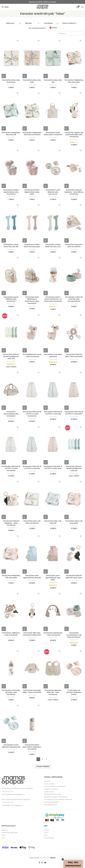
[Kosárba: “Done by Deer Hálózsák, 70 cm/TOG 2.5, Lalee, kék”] (25, 463)
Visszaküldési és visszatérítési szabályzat (58, 801)
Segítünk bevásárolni (51, 791)
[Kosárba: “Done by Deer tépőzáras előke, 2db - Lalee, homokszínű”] (46, 688)
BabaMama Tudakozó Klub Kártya (56, 798)
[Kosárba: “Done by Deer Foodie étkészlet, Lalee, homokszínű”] (46, 186)
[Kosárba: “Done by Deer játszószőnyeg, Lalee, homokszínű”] (4, 409)
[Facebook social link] (39, 864)
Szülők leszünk (49, 793)
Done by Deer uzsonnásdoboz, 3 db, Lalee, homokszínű (74, 636)
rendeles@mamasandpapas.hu (13, 807)
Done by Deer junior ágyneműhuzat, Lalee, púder (53, 579)
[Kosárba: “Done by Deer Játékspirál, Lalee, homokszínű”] (4, 630)
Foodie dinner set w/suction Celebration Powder (74, 694)
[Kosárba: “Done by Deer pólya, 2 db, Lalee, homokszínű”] (25, 518)
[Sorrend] (70, 33)
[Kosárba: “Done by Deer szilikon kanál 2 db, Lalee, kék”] (4, 241)
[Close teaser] (63, 859)
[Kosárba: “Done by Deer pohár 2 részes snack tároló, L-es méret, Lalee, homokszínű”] (46, 294)
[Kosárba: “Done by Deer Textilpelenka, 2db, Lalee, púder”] (67, 76)
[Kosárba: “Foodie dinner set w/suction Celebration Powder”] (67, 688)
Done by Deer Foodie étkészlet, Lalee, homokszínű (53, 192)
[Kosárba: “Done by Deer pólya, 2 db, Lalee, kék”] (46, 518)
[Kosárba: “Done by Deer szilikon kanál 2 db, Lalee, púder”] (25, 241)
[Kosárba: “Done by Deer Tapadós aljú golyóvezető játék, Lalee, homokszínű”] (67, 129)
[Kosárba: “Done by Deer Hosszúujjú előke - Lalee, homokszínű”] (25, 688)
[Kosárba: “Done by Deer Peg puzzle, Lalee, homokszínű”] (67, 241)
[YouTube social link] (45, 864)
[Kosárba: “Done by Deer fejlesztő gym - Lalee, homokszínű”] (46, 630)
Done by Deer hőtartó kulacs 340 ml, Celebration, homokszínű (32, 749)
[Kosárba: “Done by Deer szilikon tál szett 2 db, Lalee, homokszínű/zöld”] (67, 294)
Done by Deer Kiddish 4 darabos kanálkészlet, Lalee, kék (74, 469)
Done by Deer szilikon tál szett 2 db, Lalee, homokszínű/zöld (74, 300)
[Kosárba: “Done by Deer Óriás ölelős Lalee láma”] (46, 351)
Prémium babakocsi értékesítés (55, 788)
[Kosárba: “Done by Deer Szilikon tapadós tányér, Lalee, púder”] (25, 186)
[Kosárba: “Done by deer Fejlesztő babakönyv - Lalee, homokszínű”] (4, 518)
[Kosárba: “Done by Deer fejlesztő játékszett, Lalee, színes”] (67, 573)
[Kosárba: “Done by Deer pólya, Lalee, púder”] (25, 76)
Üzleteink (47, 783)
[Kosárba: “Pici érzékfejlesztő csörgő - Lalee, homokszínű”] (25, 351)
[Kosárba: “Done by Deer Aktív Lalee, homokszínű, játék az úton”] (25, 630)
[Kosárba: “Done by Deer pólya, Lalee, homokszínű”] (4, 76)
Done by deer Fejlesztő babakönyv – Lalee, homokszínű (11, 524)
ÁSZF (3, 837)
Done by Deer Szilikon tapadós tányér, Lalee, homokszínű (11, 192)
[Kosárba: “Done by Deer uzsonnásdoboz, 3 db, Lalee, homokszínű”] (67, 630)
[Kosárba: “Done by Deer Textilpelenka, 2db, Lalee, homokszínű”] (25, 129)
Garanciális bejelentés (51, 804)
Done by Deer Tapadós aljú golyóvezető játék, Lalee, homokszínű (74, 135)
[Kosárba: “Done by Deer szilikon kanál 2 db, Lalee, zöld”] (46, 241)
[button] (73, 864)
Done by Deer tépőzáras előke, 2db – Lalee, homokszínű (53, 694)
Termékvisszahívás (51, 806)
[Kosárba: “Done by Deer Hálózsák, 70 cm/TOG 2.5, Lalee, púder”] (46, 463)
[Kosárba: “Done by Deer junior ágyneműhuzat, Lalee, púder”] (46, 573)
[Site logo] (43, 7)
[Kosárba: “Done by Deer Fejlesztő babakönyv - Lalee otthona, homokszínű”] (67, 186)
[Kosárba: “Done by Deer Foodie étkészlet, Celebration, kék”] (4, 742)
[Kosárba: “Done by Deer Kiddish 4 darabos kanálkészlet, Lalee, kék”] (67, 463)
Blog (46, 837)
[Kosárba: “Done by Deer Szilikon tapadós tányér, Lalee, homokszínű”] (4, 186)
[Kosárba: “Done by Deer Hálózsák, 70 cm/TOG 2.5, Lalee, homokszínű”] (4, 463)
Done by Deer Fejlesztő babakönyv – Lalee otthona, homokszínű (74, 192)
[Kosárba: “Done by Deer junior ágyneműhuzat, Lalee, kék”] (25, 573)
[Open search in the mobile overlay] (82, 7)
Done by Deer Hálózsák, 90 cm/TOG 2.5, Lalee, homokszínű (32, 415)
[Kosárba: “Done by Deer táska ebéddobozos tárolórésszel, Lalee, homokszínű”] (25, 294)
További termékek (43, 768)
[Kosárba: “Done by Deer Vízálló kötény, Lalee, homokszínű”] (46, 129)
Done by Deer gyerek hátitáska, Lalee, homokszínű (11, 300)
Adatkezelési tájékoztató (10, 834)
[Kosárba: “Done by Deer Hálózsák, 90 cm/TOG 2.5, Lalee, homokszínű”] (25, 409)
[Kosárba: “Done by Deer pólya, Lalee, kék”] (46, 76)
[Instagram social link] (42, 864)
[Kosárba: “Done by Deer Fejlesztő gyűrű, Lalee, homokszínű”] (67, 351)
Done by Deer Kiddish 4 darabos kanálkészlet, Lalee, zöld (11, 357)
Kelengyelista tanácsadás (53, 796)
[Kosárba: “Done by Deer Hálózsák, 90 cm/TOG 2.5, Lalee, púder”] (67, 409)
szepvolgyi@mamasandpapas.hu (13, 796)
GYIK (3, 839)
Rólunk (46, 832)
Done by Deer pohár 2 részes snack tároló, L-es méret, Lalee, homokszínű (53, 300)
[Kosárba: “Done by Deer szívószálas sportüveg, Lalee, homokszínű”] (4, 688)
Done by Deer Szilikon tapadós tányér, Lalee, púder (32, 192)
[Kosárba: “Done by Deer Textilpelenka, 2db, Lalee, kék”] (4, 129)
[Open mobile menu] (5, 7)
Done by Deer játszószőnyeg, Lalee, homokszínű (11, 415)
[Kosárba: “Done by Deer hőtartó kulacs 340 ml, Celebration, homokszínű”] (25, 742)
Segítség (4, 832)
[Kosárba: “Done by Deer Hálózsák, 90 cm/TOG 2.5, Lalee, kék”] (46, 409)
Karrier (46, 834)
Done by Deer (11, 85)
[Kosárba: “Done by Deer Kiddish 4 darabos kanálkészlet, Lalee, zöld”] (4, 351)
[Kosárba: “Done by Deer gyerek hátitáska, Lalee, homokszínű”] (4, 294)
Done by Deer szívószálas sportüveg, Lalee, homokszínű (11, 694)
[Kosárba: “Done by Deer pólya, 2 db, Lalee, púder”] (67, 518)
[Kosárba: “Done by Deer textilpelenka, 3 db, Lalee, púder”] (4, 573)
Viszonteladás (49, 839)
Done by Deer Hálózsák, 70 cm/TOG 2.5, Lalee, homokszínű (11, 469)
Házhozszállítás (50, 785)
